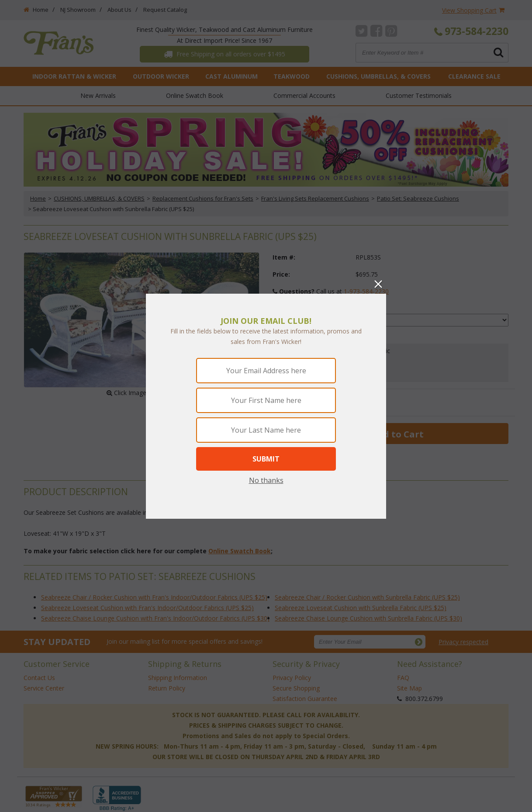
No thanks (266, 480)
